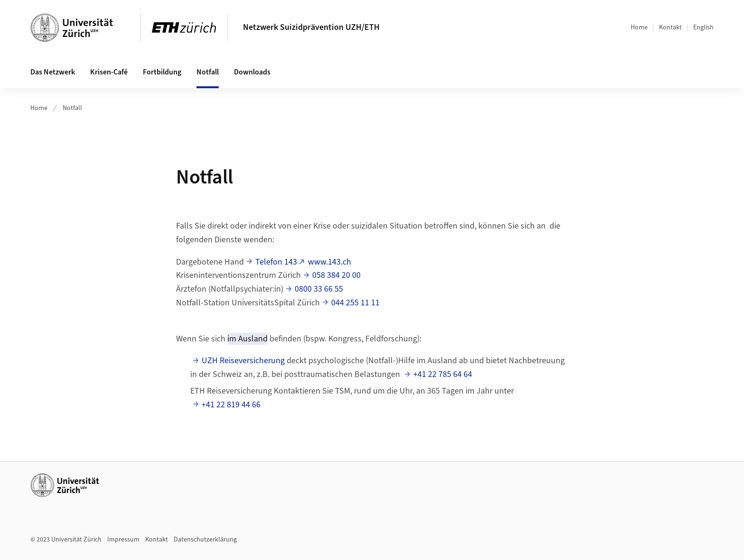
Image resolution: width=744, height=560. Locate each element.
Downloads (252, 72)
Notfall (208, 72)
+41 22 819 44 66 (231, 405)
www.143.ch (330, 262)
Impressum (123, 540)
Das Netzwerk (53, 72)
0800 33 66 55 (319, 289)
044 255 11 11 (355, 303)
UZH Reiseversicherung (243, 361)
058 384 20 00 (336, 275)
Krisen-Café (109, 72)
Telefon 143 (276, 262)
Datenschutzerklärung (205, 540)
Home (639, 28)
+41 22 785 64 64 (443, 374)
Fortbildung (162, 72)
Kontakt (670, 28)
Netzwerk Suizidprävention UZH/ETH (311, 27)
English (703, 28)
